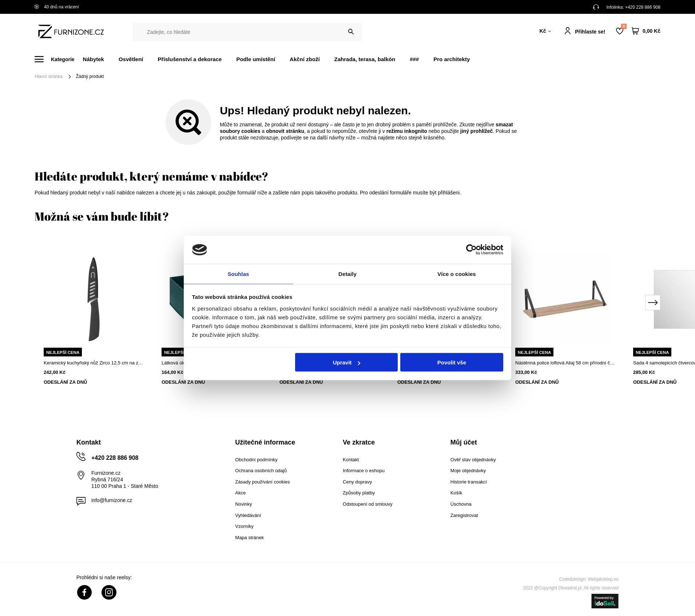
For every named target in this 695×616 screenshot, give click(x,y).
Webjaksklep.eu (603, 579)
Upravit (347, 363)
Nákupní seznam (624, 26)
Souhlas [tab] (238, 273)
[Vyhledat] (351, 32)
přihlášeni (449, 193)
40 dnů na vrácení (57, 7)
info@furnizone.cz (112, 500)
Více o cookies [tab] (457, 273)
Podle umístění (256, 59)
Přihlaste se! (590, 32)
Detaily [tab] (347, 273)
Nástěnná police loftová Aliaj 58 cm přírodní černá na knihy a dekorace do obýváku (565, 363)
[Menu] (59, 59)
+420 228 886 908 (643, 7)
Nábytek (94, 59)
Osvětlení (131, 59)
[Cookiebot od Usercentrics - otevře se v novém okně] (471, 249)
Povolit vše (452, 363)
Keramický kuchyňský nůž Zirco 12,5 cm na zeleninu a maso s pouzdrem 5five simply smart (94, 363)
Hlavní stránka (49, 76)
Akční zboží (305, 59)
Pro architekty (452, 59)
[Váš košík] (646, 31)
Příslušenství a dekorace (190, 59)
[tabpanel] (94, 317)
